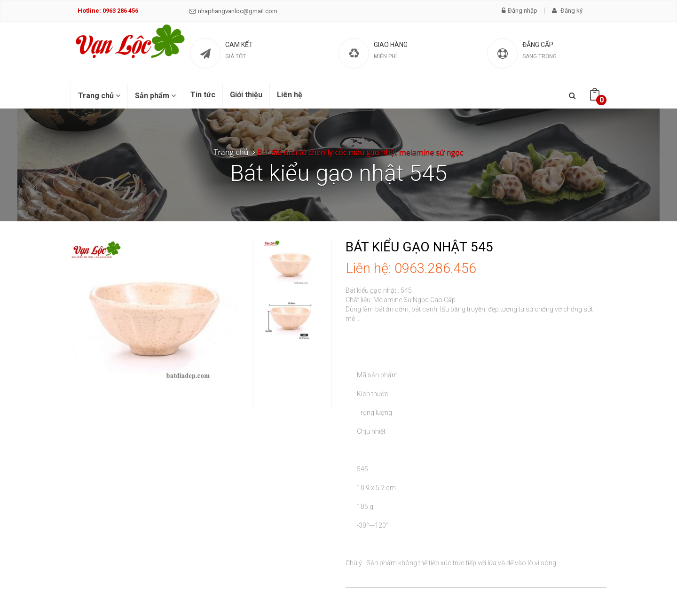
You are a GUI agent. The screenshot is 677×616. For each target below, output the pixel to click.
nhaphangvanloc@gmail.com (233, 11)
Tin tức (203, 95)
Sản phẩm (155, 96)
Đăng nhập (520, 11)
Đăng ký (567, 11)
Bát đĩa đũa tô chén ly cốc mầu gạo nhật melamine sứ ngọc (361, 152)
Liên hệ (290, 95)
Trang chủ (99, 96)
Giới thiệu (246, 95)
